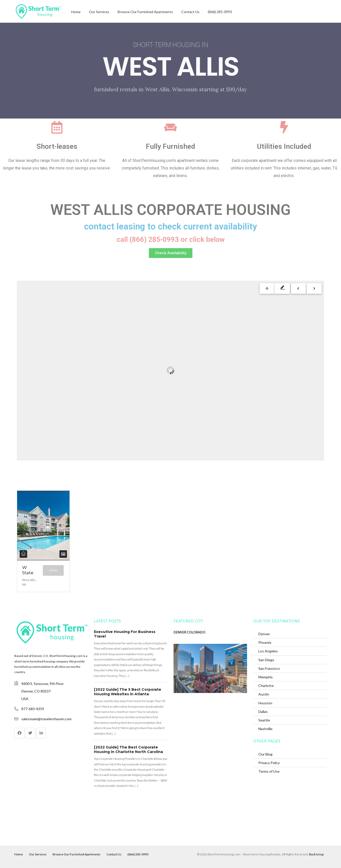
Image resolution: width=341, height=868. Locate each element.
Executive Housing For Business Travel (125, 634)
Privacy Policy (269, 762)
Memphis (266, 677)
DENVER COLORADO (190, 632)
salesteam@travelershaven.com (46, 719)
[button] (171, 253)
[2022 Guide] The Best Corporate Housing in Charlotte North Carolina (128, 749)
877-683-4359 (33, 708)
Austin (264, 694)
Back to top (316, 854)
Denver (264, 634)
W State (28, 570)
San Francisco (269, 668)
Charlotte (266, 685)
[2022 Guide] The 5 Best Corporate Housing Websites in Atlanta (128, 691)
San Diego (266, 660)
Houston (265, 703)
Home (76, 12)
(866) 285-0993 (220, 12)
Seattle (264, 720)
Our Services (99, 12)
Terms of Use (269, 771)
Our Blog (265, 754)
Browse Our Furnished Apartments (145, 12)
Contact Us (190, 12)
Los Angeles (268, 651)
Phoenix (265, 642)
